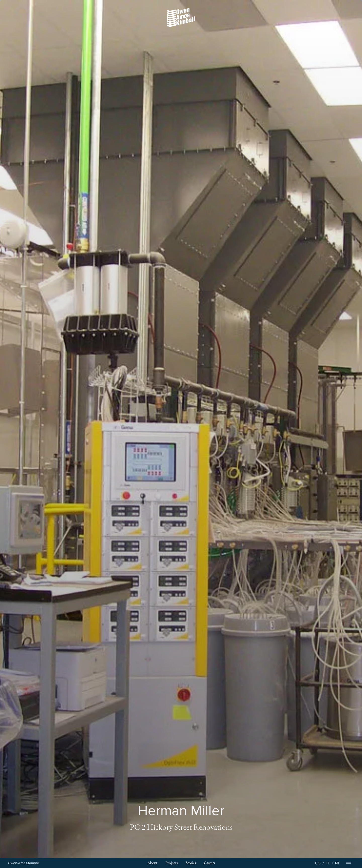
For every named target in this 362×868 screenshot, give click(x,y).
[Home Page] (24, 863)
